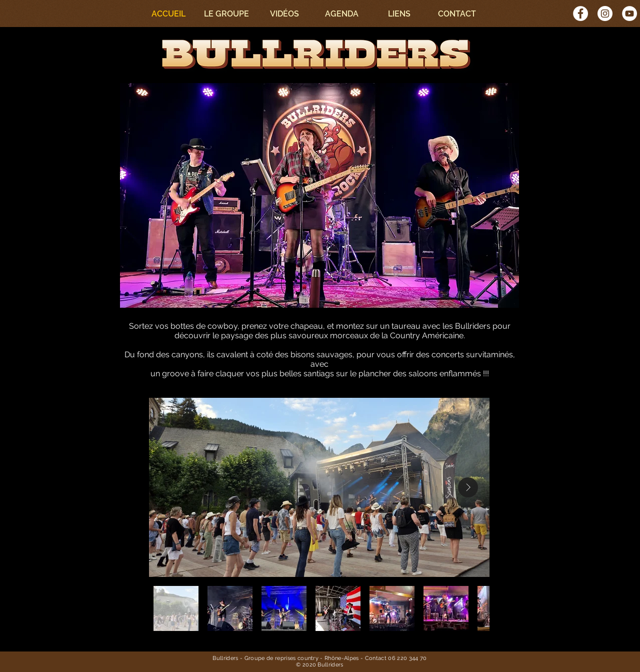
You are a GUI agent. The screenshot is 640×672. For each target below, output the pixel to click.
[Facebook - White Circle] (580, 14)
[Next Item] (468, 487)
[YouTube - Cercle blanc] (629, 14)
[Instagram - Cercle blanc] (605, 14)
